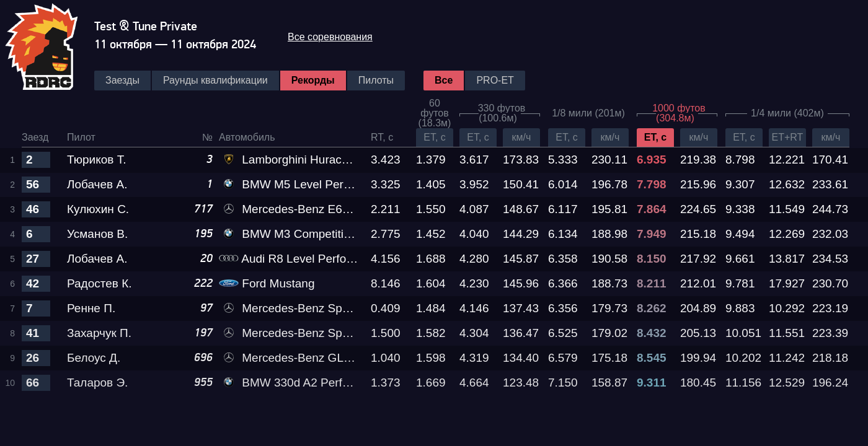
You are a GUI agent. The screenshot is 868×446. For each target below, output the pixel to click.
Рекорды (313, 80)
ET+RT (788, 137)
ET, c (435, 137)
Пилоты (376, 80)
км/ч (522, 137)
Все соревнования (330, 37)
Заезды (122, 80)
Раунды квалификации (215, 80)
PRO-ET (495, 80)
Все (444, 80)
